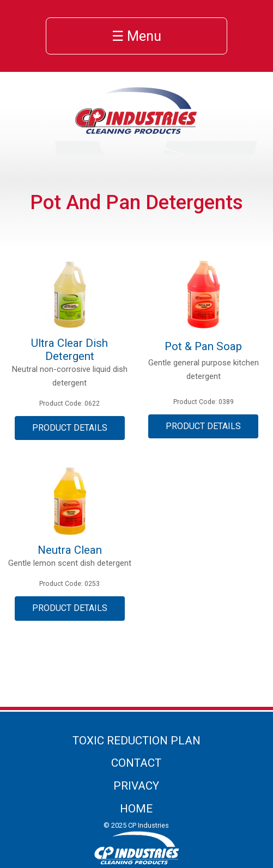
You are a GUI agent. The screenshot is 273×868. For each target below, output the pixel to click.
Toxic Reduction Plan (136, 741)
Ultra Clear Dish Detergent (69, 350)
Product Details (70, 428)
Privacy (136, 786)
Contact (136, 763)
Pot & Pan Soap (203, 346)
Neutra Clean (70, 550)
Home (136, 809)
